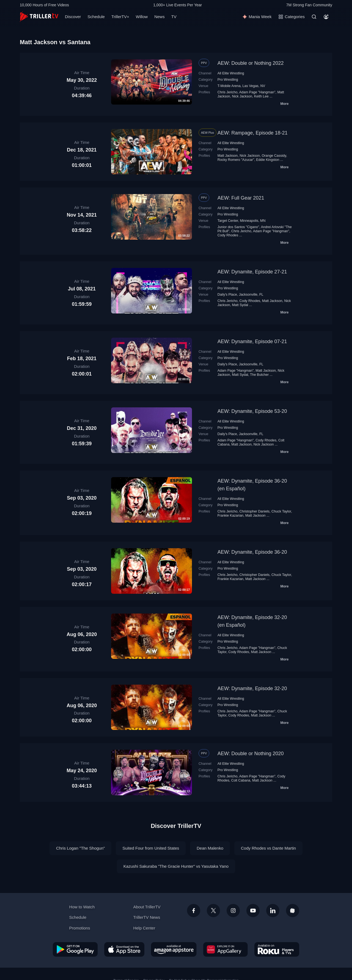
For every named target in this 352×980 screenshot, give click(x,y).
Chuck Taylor (281, 511)
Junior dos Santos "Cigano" (238, 227)
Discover (73, 17)
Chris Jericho (228, 92)
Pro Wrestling (228, 80)
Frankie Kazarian (230, 516)
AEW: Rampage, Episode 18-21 (253, 133)
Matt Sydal (240, 305)
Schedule (96, 17)
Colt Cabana (241, 780)
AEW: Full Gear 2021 (241, 198)
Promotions (80, 928)
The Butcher (259, 375)
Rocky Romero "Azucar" (236, 160)
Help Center (144, 928)
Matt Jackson (228, 156)
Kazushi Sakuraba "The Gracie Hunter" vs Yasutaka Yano (176, 866)
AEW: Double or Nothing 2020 (251, 754)
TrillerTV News (147, 917)
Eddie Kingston (268, 160)
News (159, 17)
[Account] (326, 17)
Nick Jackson (242, 96)
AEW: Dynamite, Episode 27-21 (252, 272)
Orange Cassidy (274, 156)
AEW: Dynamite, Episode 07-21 (252, 341)
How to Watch (82, 907)
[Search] (314, 17)
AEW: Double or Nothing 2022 (251, 63)
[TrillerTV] (39, 17)
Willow (142, 17)
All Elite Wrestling (231, 73)
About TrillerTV (147, 907)
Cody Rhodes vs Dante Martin (268, 848)
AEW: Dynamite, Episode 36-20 (252, 552)
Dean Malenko (210, 848)
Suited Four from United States (151, 848)
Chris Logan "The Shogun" (80, 848)
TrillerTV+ (120, 17)
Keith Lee (261, 96)
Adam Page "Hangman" (257, 92)
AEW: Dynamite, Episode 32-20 (252, 688)
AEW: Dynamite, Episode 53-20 (252, 411)
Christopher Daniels (254, 511)
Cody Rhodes (228, 235)
